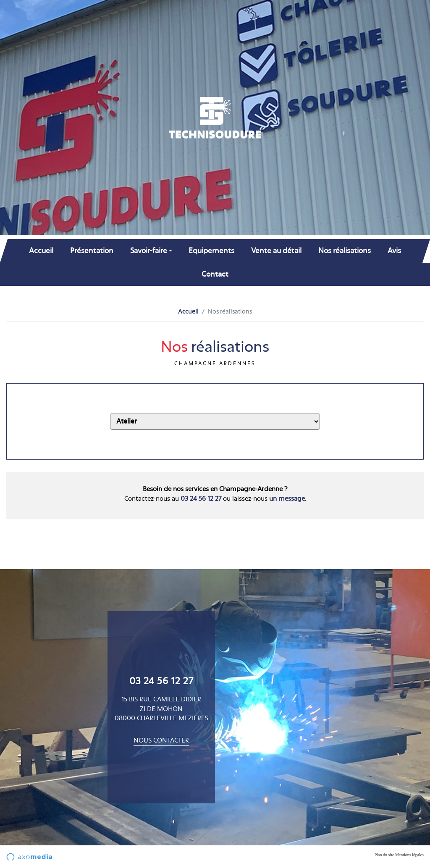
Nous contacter (161, 741)
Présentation (92, 251)
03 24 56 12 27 (201, 499)
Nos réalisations (345, 251)
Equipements (211, 251)
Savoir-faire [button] (149, 251)
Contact (215, 274)
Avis (394, 251)
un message (287, 499)
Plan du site (384, 855)
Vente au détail (276, 251)
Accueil (41, 251)
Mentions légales (409, 855)
